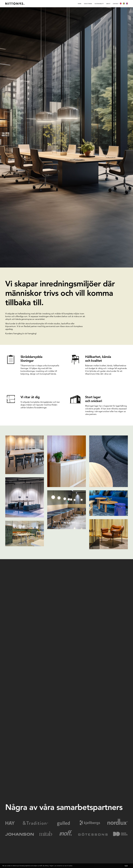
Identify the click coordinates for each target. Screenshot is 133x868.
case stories (88, 4)
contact (116, 4)
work (80, 4)
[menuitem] (80, 4)
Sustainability (99, 4)
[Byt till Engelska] (121, 4)
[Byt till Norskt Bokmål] (127, 4)
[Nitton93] (15, 4)
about (108, 4)
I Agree (126, 866)
